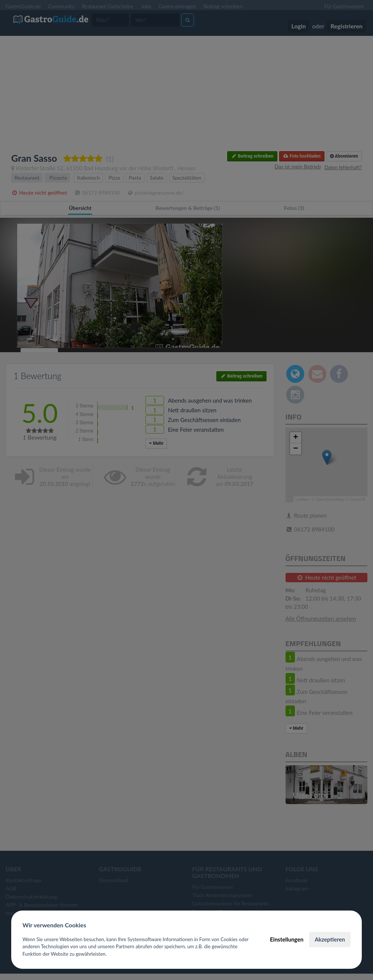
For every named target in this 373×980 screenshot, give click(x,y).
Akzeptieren (330, 939)
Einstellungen (287, 939)
